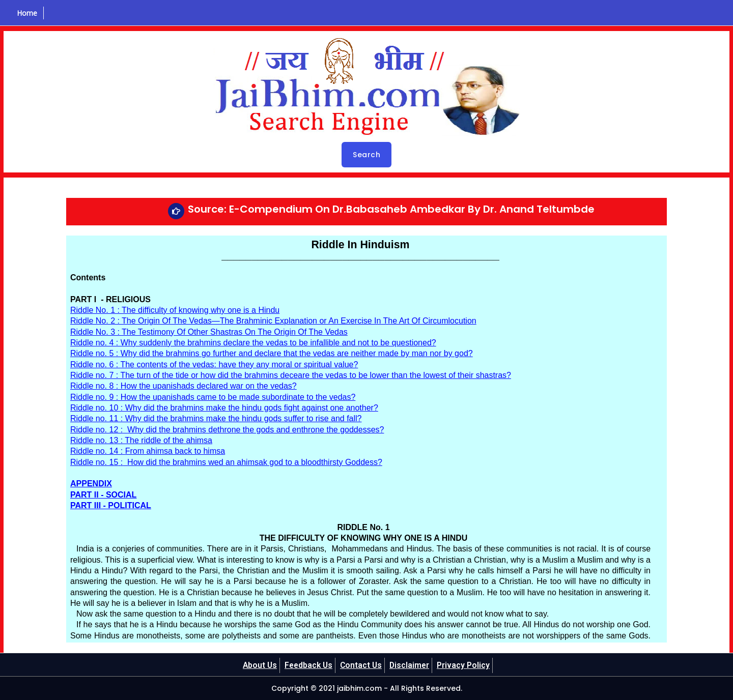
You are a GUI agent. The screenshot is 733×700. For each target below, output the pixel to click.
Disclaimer (411, 665)
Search (366, 155)
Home (26, 13)
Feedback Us (308, 665)
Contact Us (362, 665)
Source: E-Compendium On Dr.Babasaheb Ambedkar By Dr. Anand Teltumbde (391, 209)
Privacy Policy (466, 665)
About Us (258, 665)
